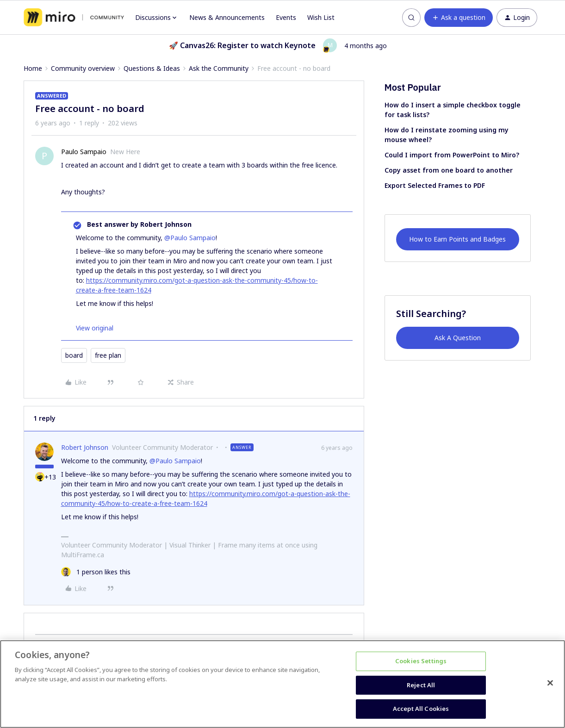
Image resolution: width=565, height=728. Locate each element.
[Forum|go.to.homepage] (74, 18)
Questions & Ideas (152, 68)
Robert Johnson (85, 447)
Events (286, 17)
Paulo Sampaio (84, 152)
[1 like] (96, 572)
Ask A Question (458, 338)
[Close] (550, 683)
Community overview (83, 68)
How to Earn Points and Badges (457, 239)
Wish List (321, 17)
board (74, 355)
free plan (108, 355)
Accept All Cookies (421, 709)
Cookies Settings (421, 661)
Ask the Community (219, 68)
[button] (459, 18)
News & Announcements (227, 17)
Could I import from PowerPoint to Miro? (452, 155)
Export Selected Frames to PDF (435, 185)
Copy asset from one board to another (449, 170)
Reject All (421, 685)
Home (33, 68)
